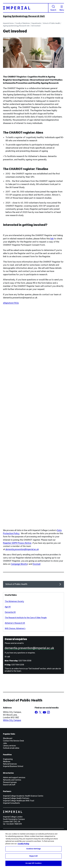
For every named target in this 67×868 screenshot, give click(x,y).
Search (53, 8)
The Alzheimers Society (14, 601)
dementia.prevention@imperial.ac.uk (22, 549)
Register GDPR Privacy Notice (17, 543)
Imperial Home (8, 23)
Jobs (5, 743)
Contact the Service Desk (13, 741)
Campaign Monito (19, 564)
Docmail (37, 564)
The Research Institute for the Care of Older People (26, 618)
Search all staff (9, 785)
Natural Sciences (10, 764)
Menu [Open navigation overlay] (62, 8)
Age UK (8, 607)
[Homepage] (26, 8)
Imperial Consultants (11, 803)
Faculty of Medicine (23, 23)
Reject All (33, 856)
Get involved (36, 26)
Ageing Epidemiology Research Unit (24, 16)
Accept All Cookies (33, 863)
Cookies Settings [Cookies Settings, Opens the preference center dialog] (33, 849)
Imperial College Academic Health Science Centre (23, 796)
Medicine (7, 761)
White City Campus (12, 720)
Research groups (10, 782)
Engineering (8, 759)
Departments (36, 23)
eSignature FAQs (11, 303)
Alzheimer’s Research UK (15, 623)
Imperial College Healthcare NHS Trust (19, 801)
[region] (33, 849)
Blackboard (8, 738)
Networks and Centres (12, 780)
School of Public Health (51, 23)
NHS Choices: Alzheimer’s (15, 628)
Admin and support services (14, 777)
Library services (9, 746)
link (52, 239)
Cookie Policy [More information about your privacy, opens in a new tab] (23, 844)
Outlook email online (11, 748)
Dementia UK (10, 612)
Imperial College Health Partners (16, 798)
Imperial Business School (13, 766)
